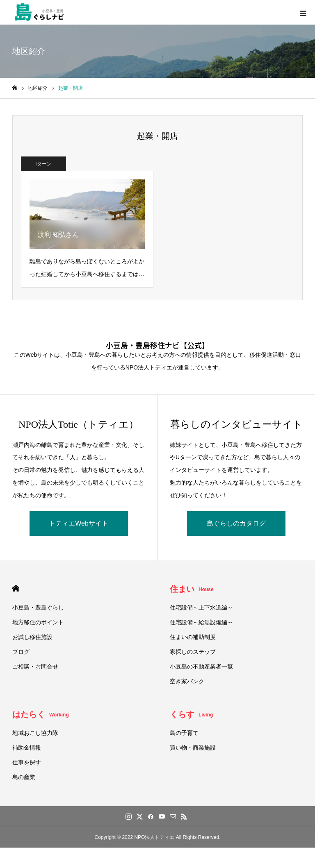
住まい (192, 589)
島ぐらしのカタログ (236, 523)
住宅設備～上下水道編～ (201, 607)
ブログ (21, 652)
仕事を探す (27, 762)
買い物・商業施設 (193, 748)
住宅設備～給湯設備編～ (201, 622)
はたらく (41, 714)
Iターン (43, 164)
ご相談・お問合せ (35, 666)
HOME (16, 588)
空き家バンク (187, 681)
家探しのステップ (193, 652)
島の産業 (24, 777)
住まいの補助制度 (193, 637)
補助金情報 (27, 748)
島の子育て (184, 733)
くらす (191, 714)
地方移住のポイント (38, 622)
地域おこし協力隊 (35, 733)
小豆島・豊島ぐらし (38, 607)
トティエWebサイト (79, 523)
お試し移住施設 (32, 637)
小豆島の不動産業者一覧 (201, 666)
